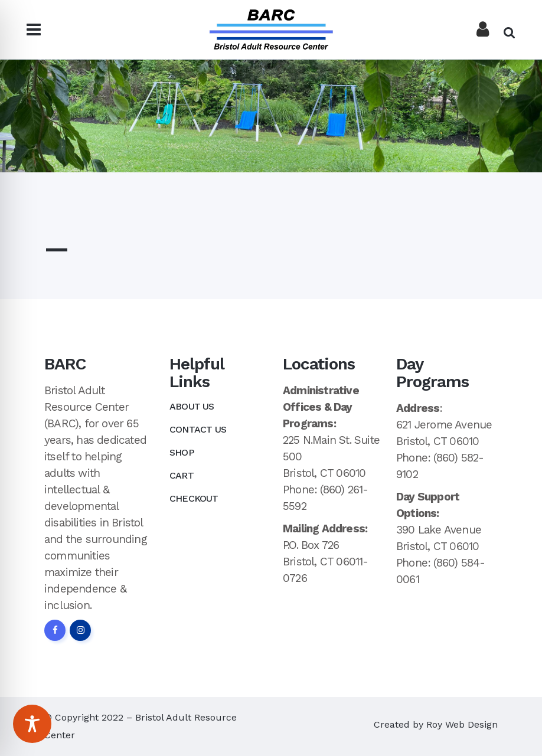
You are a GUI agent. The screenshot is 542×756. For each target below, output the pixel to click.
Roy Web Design (462, 724)
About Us (192, 406)
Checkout (194, 498)
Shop (182, 452)
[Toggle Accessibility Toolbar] (32, 724)
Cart (182, 475)
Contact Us (198, 429)
